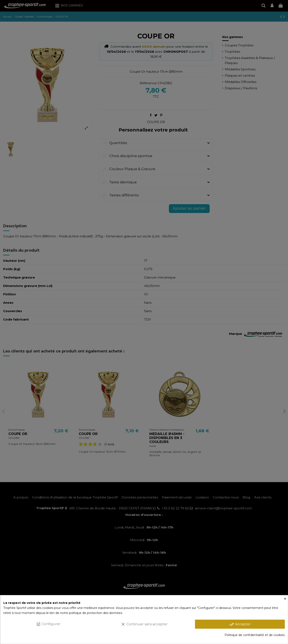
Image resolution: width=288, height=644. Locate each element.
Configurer (48, 624)
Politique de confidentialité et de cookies (255, 635)
